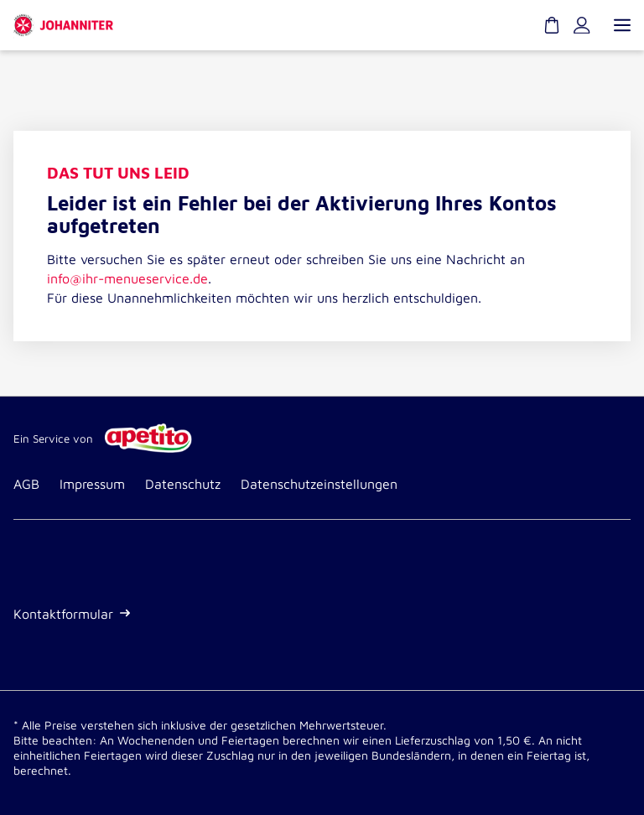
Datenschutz (183, 484)
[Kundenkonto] (582, 25)
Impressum (92, 484)
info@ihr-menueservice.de (127, 278)
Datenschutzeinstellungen (319, 484)
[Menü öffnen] (621, 25)
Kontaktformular (72, 614)
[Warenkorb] (552, 25)
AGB (26, 484)
